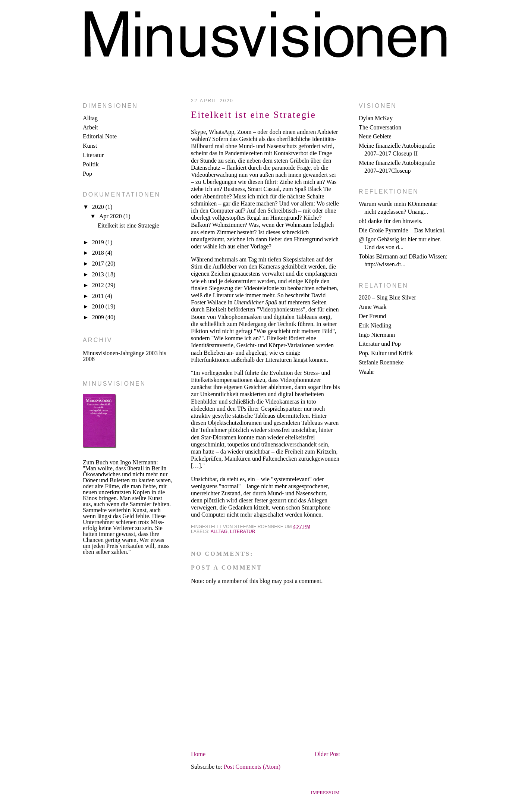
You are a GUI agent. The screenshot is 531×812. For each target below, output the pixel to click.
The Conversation (380, 127)
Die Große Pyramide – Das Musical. (402, 230)
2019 (99, 242)
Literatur (93, 155)
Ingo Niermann (377, 335)
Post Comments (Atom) (252, 767)
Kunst (90, 146)
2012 (99, 285)
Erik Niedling (375, 325)
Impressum (325, 792)
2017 (99, 264)
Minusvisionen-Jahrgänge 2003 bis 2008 (125, 356)
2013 (99, 274)
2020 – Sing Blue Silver (387, 297)
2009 (99, 317)
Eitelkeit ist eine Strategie (128, 225)
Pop (87, 174)
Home (198, 754)
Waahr (366, 372)
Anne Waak (373, 307)
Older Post (327, 754)
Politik (91, 164)
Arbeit (90, 127)
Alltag (90, 118)
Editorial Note (100, 136)
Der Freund (372, 316)
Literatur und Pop (380, 344)
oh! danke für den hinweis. (391, 221)
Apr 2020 (111, 216)
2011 (99, 296)
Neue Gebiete (375, 136)
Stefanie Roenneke (381, 362)
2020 (99, 207)
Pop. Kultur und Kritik (386, 353)
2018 (99, 253)
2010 (99, 306)
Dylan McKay (376, 118)
